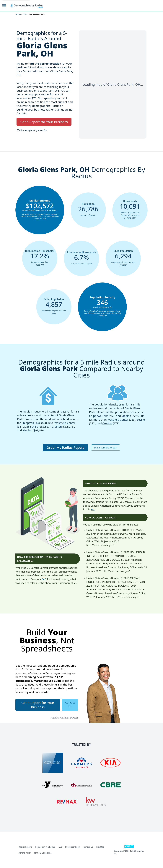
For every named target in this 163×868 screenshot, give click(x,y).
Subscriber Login (73, 847)
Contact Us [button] (70, 704)
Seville (34, 427)
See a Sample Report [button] (106, 448)
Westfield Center (65, 423)
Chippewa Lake (31, 423)
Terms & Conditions (43, 853)
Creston (57, 427)
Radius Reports (25, 847)
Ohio (25, 14)
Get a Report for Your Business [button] (44, 122)
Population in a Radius (45, 847)
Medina (27, 430)
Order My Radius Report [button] (65, 447)
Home (18, 14)
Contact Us (88, 847)
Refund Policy (25, 853)
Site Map (100, 847)
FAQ (44, 579)
